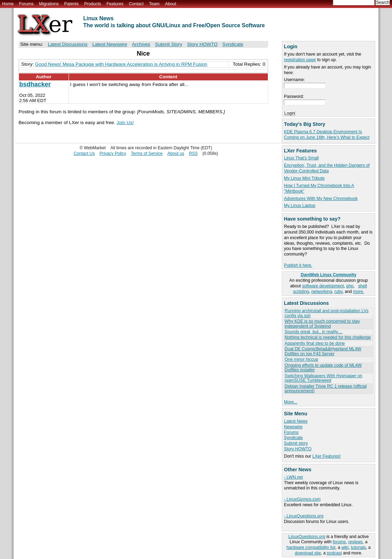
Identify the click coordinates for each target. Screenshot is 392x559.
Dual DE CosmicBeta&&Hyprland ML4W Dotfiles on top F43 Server (323, 351)
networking (322, 292)
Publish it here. (298, 265)
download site (308, 553)
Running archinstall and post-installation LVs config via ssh (327, 313)
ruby (338, 292)
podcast (334, 553)
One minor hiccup (301, 359)
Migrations (49, 4)
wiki (345, 547)
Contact (136, 4)
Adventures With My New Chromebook (321, 199)
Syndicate (293, 438)
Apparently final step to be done (315, 343)
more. (359, 292)
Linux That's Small (301, 158)
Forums (26, 4)
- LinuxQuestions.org (304, 516)
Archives (141, 44)
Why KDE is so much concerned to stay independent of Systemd (322, 324)
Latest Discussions (68, 44)
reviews (355, 542)
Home (8, 4)
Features (115, 4)
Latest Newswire (110, 44)
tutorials (358, 547)
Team (154, 4)
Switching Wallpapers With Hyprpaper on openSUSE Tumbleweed (323, 378)
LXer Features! (326, 456)
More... (291, 402)
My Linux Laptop (300, 206)
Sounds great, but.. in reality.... (313, 332)
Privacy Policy (113, 153)
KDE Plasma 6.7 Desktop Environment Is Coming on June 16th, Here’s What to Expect (327, 135)
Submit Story (169, 44)
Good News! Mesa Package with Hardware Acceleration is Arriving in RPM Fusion (121, 64)
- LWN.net (293, 477)
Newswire (293, 427)
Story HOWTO (298, 449)
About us (176, 153)
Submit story (296, 443)
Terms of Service (147, 153)
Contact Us (84, 153)
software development (323, 286)
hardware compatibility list (311, 547)
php (350, 286)
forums (339, 542)
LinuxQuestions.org (307, 537)
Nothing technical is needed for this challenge (328, 337)
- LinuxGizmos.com (302, 499)
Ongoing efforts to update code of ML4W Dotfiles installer (323, 368)
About (171, 4)
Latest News (296, 421)
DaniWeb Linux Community (329, 275)
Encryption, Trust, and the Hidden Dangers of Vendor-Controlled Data (327, 168)
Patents (72, 4)
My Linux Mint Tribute (304, 178)
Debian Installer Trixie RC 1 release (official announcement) (326, 389)
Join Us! (125, 123)
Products (93, 4)
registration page (300, 60)
